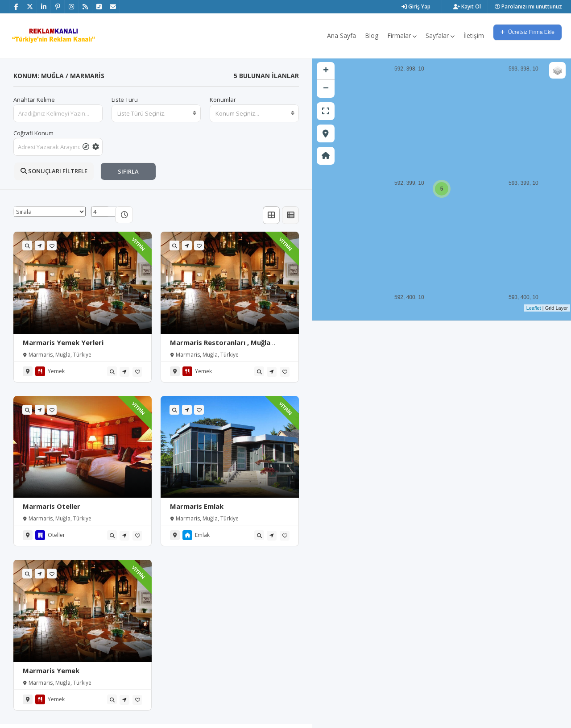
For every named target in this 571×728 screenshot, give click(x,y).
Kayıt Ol (467, 6)
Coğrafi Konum (33, 133)
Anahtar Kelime (34, 100)
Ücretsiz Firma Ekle (528, 32)
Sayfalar (440, 35)
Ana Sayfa (341, 35)
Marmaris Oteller (52, 506)
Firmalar (402, 35)
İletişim (474, 35)
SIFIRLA (128, 171)
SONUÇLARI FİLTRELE (54, 171)
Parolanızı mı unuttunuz (528, 6)
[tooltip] (86, 147)
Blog (372, 35)
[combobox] (156, 113)
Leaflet (534, 308)
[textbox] (156, 113)
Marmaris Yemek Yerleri (63, 342)
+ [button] (326, 71)
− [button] (326, 89)
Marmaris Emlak (197, 506)
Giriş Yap (416, 6)
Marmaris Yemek (51, 670)
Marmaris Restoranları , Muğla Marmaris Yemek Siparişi (220, 347)
